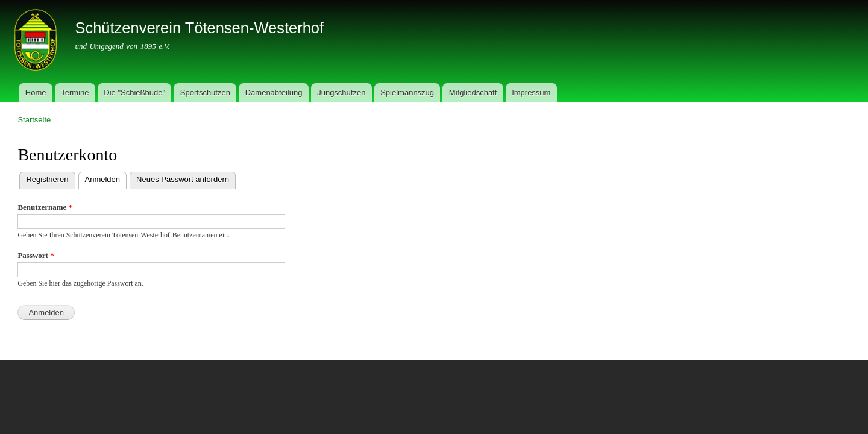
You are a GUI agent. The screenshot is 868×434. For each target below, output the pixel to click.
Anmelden (106, 178)
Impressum (531, 93)
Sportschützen (205, 93)
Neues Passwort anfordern (183, 179)
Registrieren (47, 179)
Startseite (34, 120)
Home (36, 93)
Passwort (36, 255)
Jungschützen (341, 93)
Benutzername (45, 207)
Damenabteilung (274, 93)
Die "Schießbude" (134, 93)
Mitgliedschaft (473, 93)
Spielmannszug (407, 93)
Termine (75, 93)
